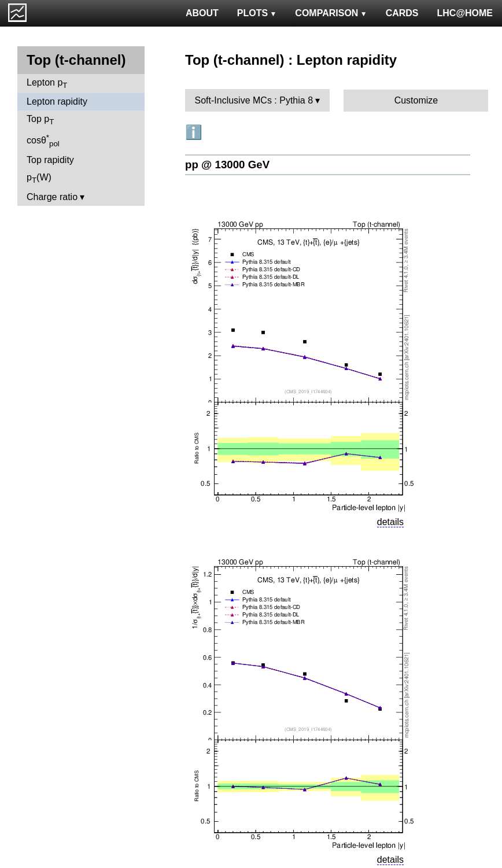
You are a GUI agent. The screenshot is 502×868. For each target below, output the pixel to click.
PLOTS (257, 13)
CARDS (402, 13)
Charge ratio (52, 197)
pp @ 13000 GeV (227, 165)
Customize (416, 100)
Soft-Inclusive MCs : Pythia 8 (254, 100)
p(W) (39, 178)
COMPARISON (331, 13)
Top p (40, 120)
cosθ (43, 141)
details (390, 522)
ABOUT (202, 13)
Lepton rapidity (57, 101)
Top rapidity (50, 160)
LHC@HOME (465, 13)
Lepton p (47, 84)
